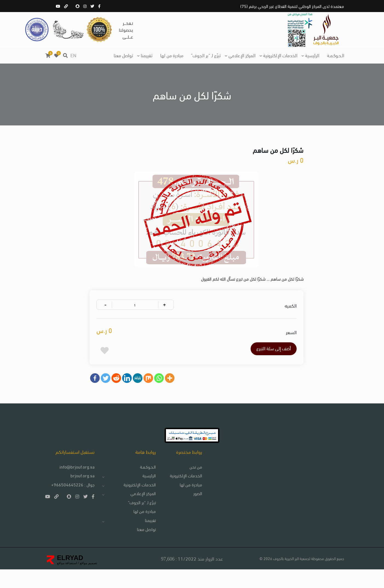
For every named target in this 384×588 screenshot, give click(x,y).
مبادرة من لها (172, 55)
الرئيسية (312, 55)
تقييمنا (147, 55)
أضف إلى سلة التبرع (262, 359)
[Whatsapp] (161, 390)
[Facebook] (97, 390)
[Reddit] (119, 390)
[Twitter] (108, 390)
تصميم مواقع (88, 581)
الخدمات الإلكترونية (280, 55)
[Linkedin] (129, 390)
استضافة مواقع (67, 581)
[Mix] (151, 390)
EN (73, 55)
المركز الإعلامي (242, 55)
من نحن (193, 484)
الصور (194, 511)
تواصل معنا (123, 55)
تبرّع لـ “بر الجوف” (206, 55)
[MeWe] (140, 390)
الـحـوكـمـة (336, 55)
